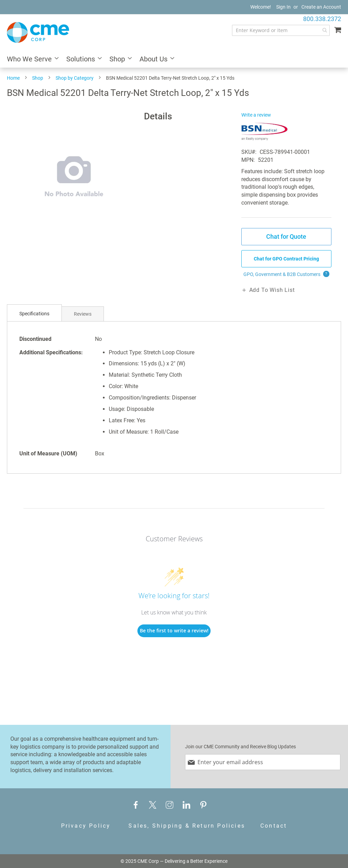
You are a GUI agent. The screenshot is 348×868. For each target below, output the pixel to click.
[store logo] (38, 32)
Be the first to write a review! (174, 630)
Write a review (256, 115)
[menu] (174, 60)
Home (13, 78)
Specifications (34, 314)
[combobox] (281, 30)
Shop (38, 78)
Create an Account (321, 7)
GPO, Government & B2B (286, 274)
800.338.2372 (322, 19)
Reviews (83, 314)
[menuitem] (31, 60)
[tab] (34, 314)
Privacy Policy (86, 826)
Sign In (283, 7)
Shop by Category (75, 78)
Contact (274, 826)
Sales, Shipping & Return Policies (187, 826)
